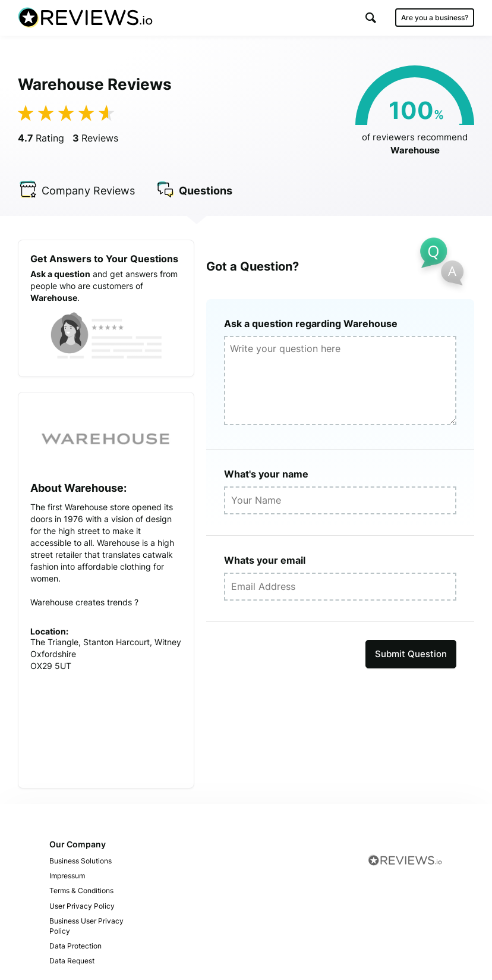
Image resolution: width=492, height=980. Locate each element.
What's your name (266, 474)
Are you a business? (435, 18)
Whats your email (265, 560)
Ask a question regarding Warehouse (311, 323)
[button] (371, 18)
